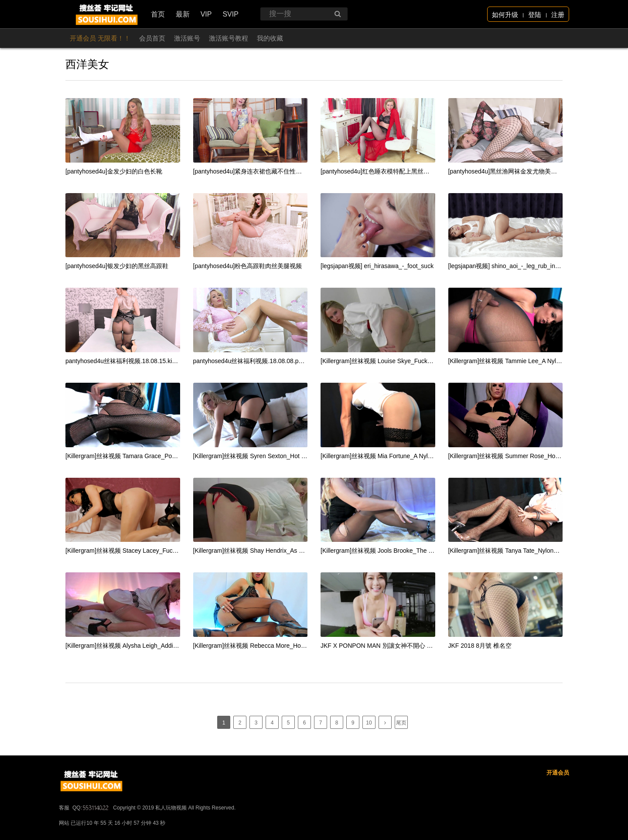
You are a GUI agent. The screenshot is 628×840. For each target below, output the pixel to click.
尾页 (401, 723)
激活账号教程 (229, 38)
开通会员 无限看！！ (100, 38)
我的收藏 (270, 38)
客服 (64, 834)
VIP (206, 14)
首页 (158, 14)
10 (369, 723)
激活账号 (187, 38)
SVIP (230, 14)
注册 (558, 15)
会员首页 (152, 38)
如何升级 (505, 15)
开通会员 (558, 799)
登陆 (535, 15)
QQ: (91, 834)
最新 (183, 14)
